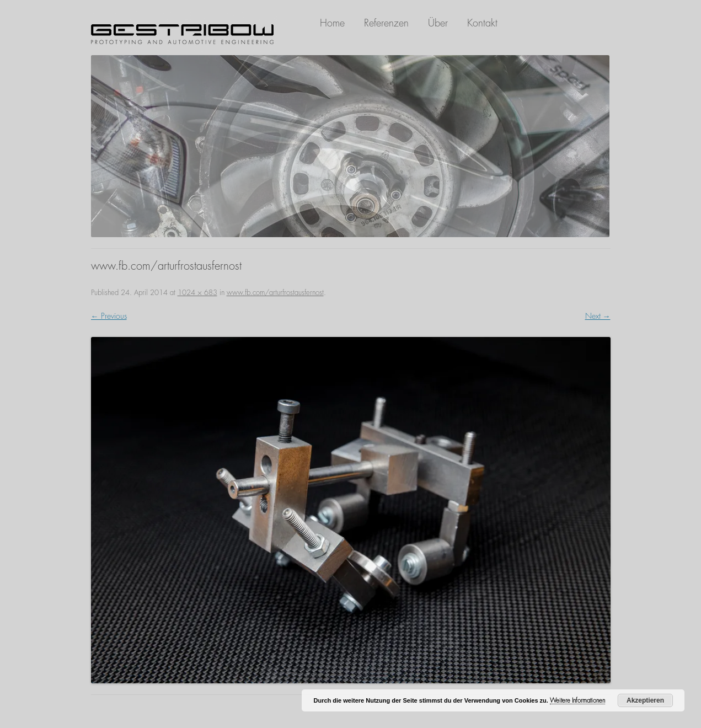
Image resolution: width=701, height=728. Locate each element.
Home (332, 23)
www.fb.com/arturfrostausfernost (275, 293)
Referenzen (386, 23)
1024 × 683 (197, 293)
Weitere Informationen (577, 701)
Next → (598, 316)
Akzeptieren (645, 700)
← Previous (109, 316)
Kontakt (482, 23)
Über (438, 23)
